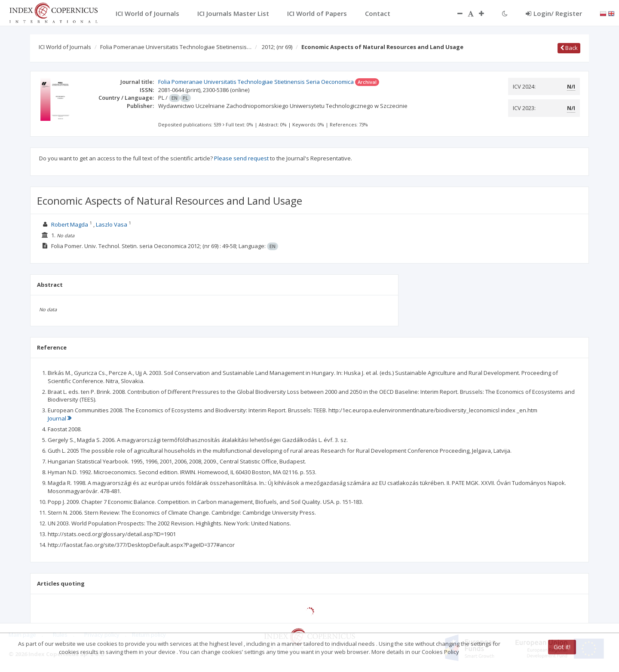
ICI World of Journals (65, 47)
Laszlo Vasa (112, 224)
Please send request (241, 158)
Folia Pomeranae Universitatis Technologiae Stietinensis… (176, 47)
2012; (277, 47)
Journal (60, 418)
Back (569, 48)
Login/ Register (554, 13)
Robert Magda (70, 224)
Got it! (562, 647)
